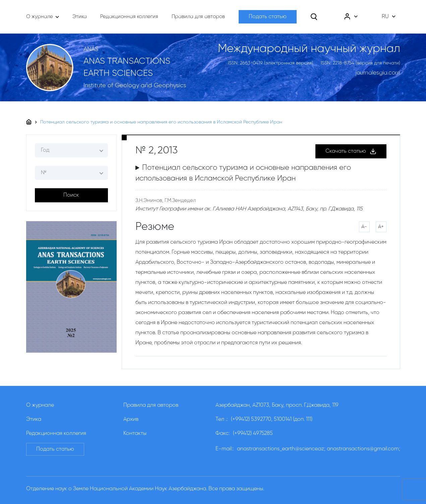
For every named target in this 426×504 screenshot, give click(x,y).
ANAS (91, 49)
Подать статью (268, 17)
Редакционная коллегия (56, 434)
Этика (34, 419)
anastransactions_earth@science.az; (281, 449)
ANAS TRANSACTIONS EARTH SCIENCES (127, 67)
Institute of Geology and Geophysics (135, 86)
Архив (131, 419)
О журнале (40, 405)
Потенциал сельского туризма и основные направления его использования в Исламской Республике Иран (161, 122)
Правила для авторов (151, 405)
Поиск (71, 195)
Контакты (135, 434)
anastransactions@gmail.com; (363, 449)
